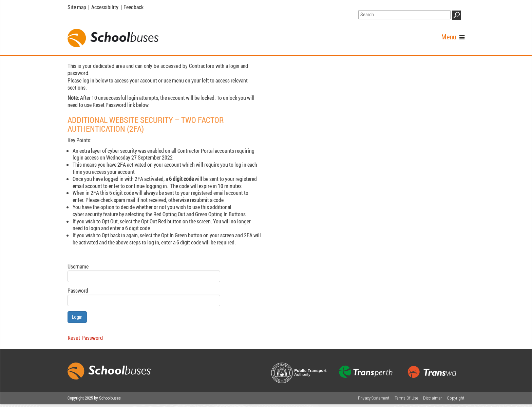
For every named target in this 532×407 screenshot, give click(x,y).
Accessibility (105, 7)
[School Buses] (113, 38)
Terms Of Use (406, 398)
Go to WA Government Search (390, 6)
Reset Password (85, 338)
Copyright (456, 398)
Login (77, 317)
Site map (77, 7)
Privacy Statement (374, 398)
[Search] (404, 15)
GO (458, 16)
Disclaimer (432, 398)
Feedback (134, 7)
